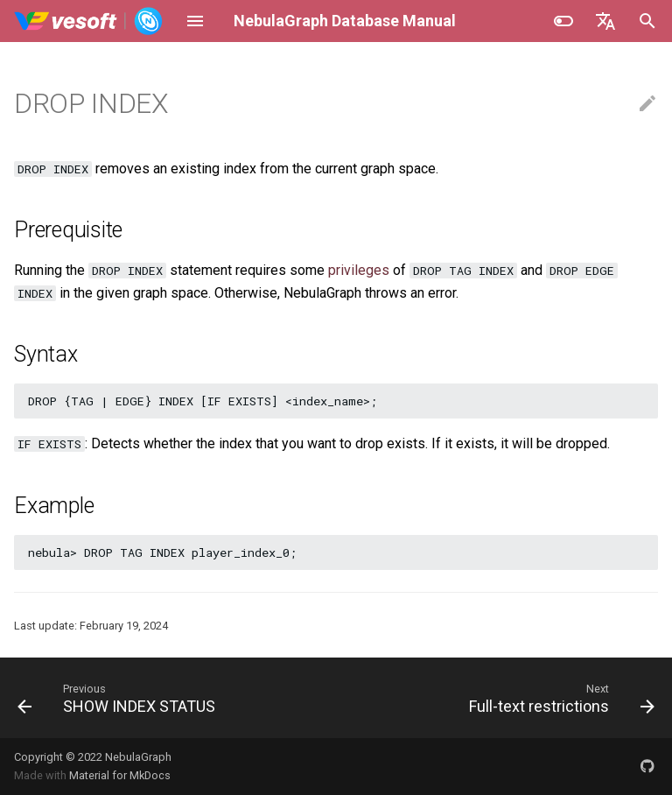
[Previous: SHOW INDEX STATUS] (119, 698)
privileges (359, 270)
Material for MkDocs (120, 775)
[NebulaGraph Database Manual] (89, 21)
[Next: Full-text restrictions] (560, 698)
